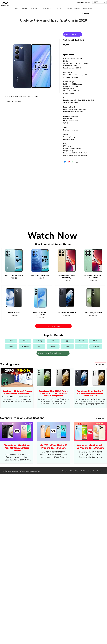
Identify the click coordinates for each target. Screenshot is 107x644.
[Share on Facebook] (65, 162)
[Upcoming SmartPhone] (53, 353)
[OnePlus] (25, 341)
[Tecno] (53, 346)
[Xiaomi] (82, 341)
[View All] (100, 365)
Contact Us (91, 471)
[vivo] (53, 341)
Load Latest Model (53, 326)
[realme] (11, 346)
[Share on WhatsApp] (73, 162)
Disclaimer (100, 471)
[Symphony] (25, 346)
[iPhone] (11, 341)
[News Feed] (73, 34)
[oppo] (67, 341)
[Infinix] (67, 346)
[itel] (39, 346)
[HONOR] (96, 346)
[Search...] (91, 13)
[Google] (82, 346)
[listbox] (99, 2)
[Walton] (96, 341)
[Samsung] (39, 341)
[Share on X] (77, 162)
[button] (99, 2)
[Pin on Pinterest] (69, 162)
